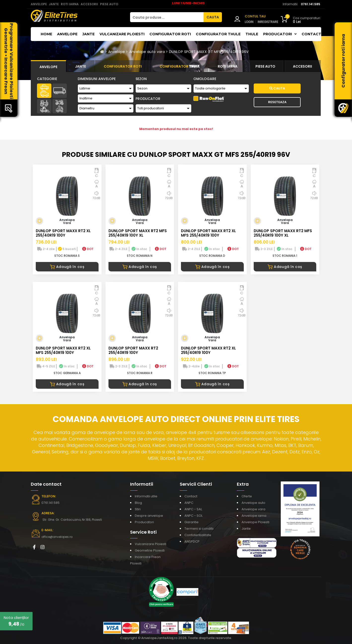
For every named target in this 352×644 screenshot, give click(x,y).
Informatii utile (146, 496)
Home (46, 34)
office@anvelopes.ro (57, 537)
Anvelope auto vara (147, 52)
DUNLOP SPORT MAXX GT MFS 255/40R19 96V (209, 52)
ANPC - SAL (193, 509)
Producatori (144, 522)
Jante (88, 34)
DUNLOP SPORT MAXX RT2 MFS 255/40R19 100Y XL (138, 233)
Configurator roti (170, 34)
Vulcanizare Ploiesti (122, 34)
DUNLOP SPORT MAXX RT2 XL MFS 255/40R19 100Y (208, 233)
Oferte (247, 496)
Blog (138, 503)
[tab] (48, 66)
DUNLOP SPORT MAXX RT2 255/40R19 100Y (133, 350)
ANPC (189, 503)
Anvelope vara (253, 509)
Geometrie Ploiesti (150, 550)
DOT (88, 249)
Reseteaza (277, 102)
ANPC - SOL (194, 516)
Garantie (192, 522)
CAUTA (213, 17)
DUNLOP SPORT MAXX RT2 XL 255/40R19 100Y (63, 233)
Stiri (138, 509)
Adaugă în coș (67, 267)
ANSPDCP (192, 541)
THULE (252, 34)
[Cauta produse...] (167, 17)
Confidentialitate (198, 535)
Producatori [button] (280, 34)
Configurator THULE (218, 34)
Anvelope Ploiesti (255, 522)
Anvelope (67, 34)
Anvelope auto (253, 503)
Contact (311, 34)
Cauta (277, 88)
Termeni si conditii (199, 529)
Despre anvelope (149, 516)
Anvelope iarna (254, 516)
